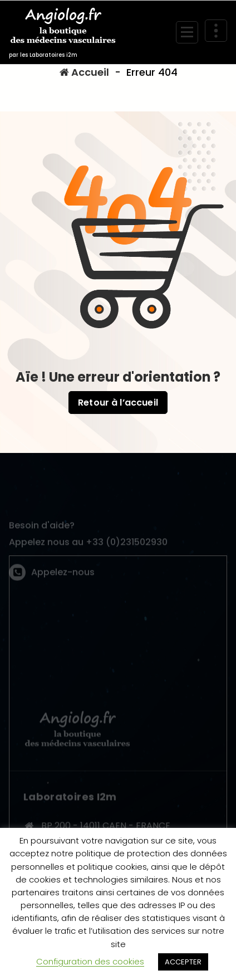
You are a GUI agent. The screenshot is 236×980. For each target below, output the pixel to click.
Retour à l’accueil (118, 403)
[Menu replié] (187, 32)
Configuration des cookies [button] (90, 961)
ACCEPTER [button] (183, 962)
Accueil (84, 72)
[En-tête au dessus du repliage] (216, 31)
